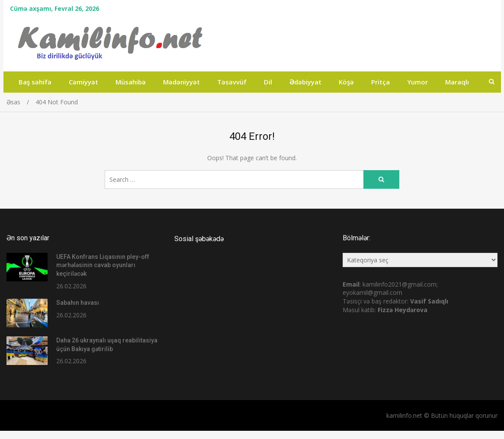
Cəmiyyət (83, 82)
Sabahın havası (78, 303)
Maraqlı (457, 82)
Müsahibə (131, 82)
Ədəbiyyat (305, 82)
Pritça (380, 82)
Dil (268, 82)
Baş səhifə (35, 82)
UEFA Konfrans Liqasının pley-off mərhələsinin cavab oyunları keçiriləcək (103, 265)
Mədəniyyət (181, 82)
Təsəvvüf (232, 82)
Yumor (417, 82)
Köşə (346, 82)
